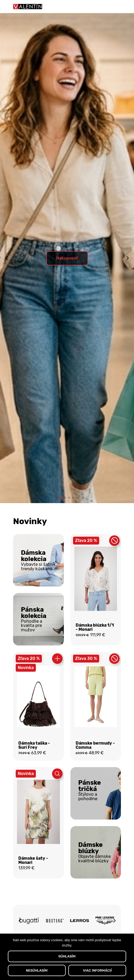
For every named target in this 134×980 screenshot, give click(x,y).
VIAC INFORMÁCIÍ (97, 970)
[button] (61, 498)
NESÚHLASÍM (37, 970)
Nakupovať (67, 258)
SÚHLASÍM (67, 956)
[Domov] (28, 7)
